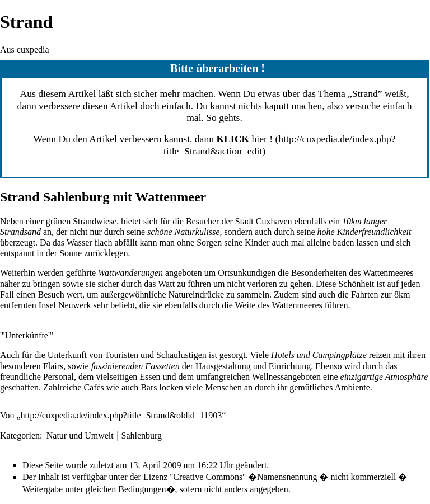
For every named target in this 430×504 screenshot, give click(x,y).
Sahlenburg (141, 435)
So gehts (223, 117)
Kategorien (20, 435)
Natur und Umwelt (80, 435)
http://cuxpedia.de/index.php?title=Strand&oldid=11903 (121, 415)
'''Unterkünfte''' (27, 335)
